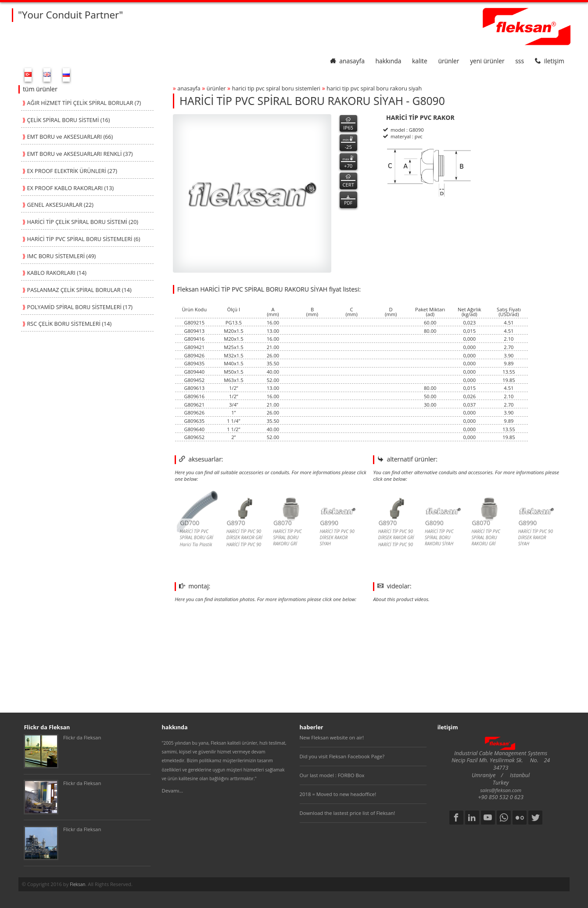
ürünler (448, 61)
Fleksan (77, 884)
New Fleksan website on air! (332, 737)
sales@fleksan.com (501, 790)
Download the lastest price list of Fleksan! (348, 813)
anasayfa (347, 61)
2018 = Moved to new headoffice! (338, 794)
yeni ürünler (487, 61)
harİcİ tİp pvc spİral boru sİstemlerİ (276, 88)
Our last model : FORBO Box (332, 775)
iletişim (550, 61)
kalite (420, 61)
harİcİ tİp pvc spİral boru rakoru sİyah (374, 88)
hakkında (389, 61)
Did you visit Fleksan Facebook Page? (342, 756)
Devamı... (173, 791)
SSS (520, 61)
